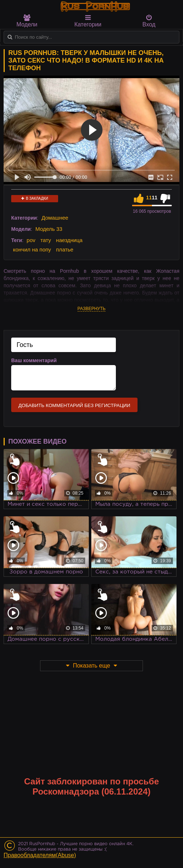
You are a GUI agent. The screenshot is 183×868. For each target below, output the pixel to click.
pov (31, 240)
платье (65, 249)
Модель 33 (49, 229)
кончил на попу (32, 249)
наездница (69, 240)
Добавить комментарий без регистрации (74, 405)
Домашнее (55, 218)
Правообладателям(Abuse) (40, 855)
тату (46, 240)
